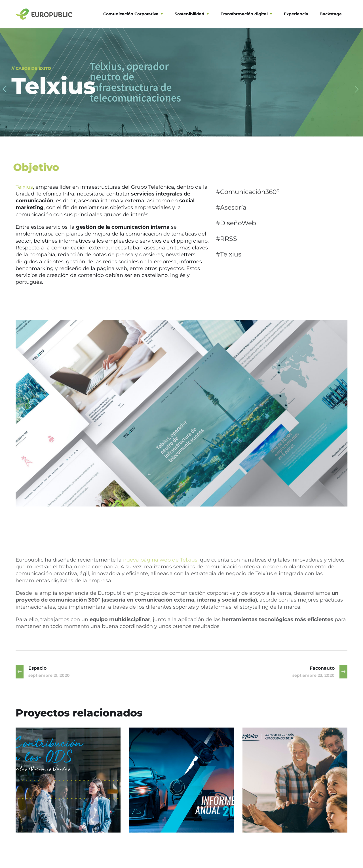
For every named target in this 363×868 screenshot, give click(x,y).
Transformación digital (244, 14)
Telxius (24, 187)
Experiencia (296, 14)
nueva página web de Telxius (160, 560)
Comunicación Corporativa (131, 14)
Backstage (331, 14)
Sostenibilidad (190, 14)
